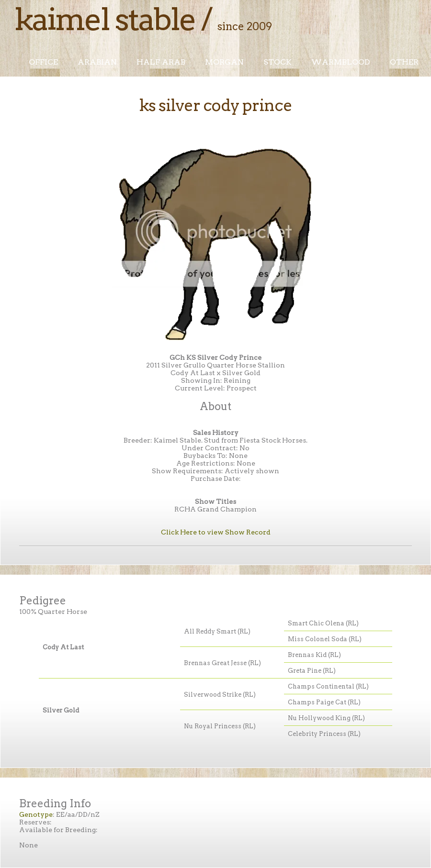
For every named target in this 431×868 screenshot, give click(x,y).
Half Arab (161, 62)
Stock (278, 62)
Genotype (36, 814)
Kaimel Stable (105, 19)
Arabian (97, 62)
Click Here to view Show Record (216, 532)
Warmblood (341, 62)
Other (404, 62)
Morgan (224, 62)
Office (43, 62)
